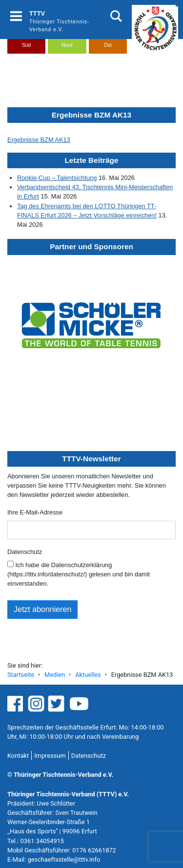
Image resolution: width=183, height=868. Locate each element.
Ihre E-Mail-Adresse (35, 512)
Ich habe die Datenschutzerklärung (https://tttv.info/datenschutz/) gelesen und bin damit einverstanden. (79, 574)
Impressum (50, 756)
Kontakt (18, 756)
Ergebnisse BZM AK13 (39, 140)
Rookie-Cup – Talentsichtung (57, 178)
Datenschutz (25, 552)
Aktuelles (88, 675)
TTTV (37, 13)
